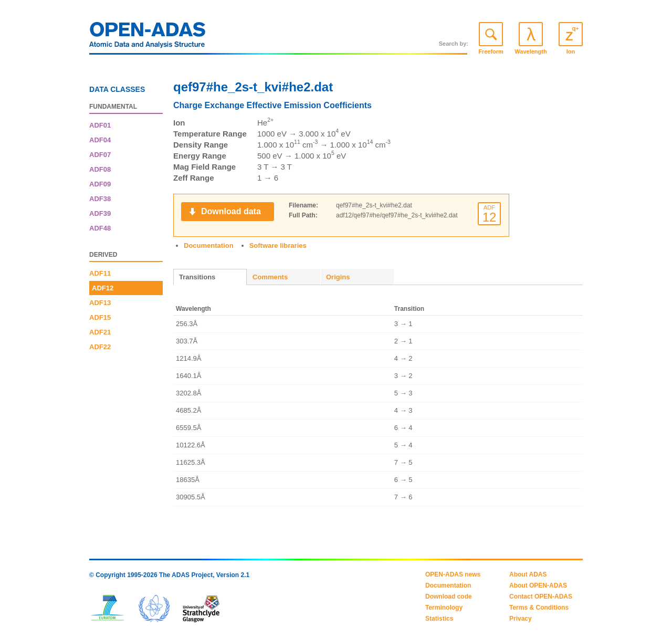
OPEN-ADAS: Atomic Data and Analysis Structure (148, 38)
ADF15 (100, 317)
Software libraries (278, 245)
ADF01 (100, 125)
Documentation (209, 245)
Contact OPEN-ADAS (541, 597)
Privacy (521, 619)
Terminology (444, 608)
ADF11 (100, 273)
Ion (571, 51)
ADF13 (100, 303)
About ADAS (528, 574)
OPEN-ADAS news (453, 574)
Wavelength (531, 51)
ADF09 (100, 184)
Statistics (439, 619)
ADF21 (100, 332)
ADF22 (100, 347)
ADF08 (100, 169)
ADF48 (100, 228)
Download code (449, 597)
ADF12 (103, 288)
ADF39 (100, 213)
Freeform (491, 51)
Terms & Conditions (539, 608)
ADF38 (100, 199)
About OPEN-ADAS (538, 585)
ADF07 (100, 155)
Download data (231, 211)
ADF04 (100, 140)
